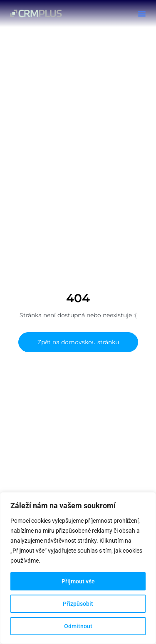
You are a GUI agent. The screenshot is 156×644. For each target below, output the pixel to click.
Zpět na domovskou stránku (78, 342)
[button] (142, 14)
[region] (78, 568)
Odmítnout (78, 626)
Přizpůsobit (78, 604)
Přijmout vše (78, 581)
